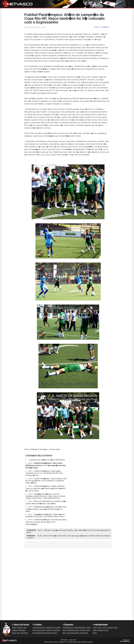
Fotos (19, 633)
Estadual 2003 (50, 628)
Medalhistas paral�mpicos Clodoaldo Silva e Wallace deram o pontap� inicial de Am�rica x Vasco (46, 509)
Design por (125, 641)
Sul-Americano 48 (48, 633)
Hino (25, 628)
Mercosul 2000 (41, 630)
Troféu (95, 628)
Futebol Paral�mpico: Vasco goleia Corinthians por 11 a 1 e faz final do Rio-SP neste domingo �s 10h (44, 473)
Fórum (104, 628)
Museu (99, 628)
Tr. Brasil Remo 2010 (73, 630)
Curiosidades (22, 630)
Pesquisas (110, 628)
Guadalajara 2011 (68, 628)
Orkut (116, 628)
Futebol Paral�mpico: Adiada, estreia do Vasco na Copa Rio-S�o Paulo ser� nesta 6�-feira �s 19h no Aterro (45, 488)
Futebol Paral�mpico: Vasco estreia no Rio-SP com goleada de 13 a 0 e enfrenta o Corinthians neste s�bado (46, 481)
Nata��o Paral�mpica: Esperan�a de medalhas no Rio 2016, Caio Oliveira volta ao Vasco (45, 515)
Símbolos (20, 628)
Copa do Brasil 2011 (39, 628)
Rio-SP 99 (49, 630)
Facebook (100, 630)
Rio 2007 (82, 630)
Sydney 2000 (84, 633)
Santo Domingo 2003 (73, 633)
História (14, 628)
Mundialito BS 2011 (80, 628)
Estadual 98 (38, 633)
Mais (56, 633)
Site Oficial (24, 633)
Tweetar (96, 27)
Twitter (95, 630)
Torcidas (15, 630)
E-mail (106, 630)
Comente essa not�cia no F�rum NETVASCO (47, 460)
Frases (14, 633)
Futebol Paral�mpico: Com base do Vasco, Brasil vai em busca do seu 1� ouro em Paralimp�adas (46, 522)
